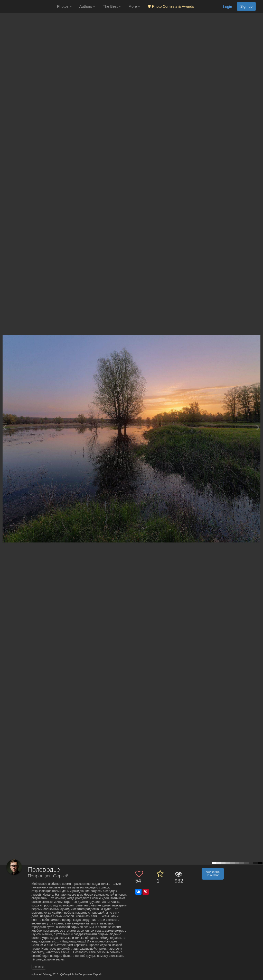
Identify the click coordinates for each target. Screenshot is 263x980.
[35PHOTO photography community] (28, 7)
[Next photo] (258, 427)
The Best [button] (112, 6)
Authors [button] (87, 6)
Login (227, 7)
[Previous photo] (5, 427)
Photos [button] (64, 6)
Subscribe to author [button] (213, 874)
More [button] (134, 6)
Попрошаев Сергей (48, 876)
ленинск (39, 967)
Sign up (246, 6)
